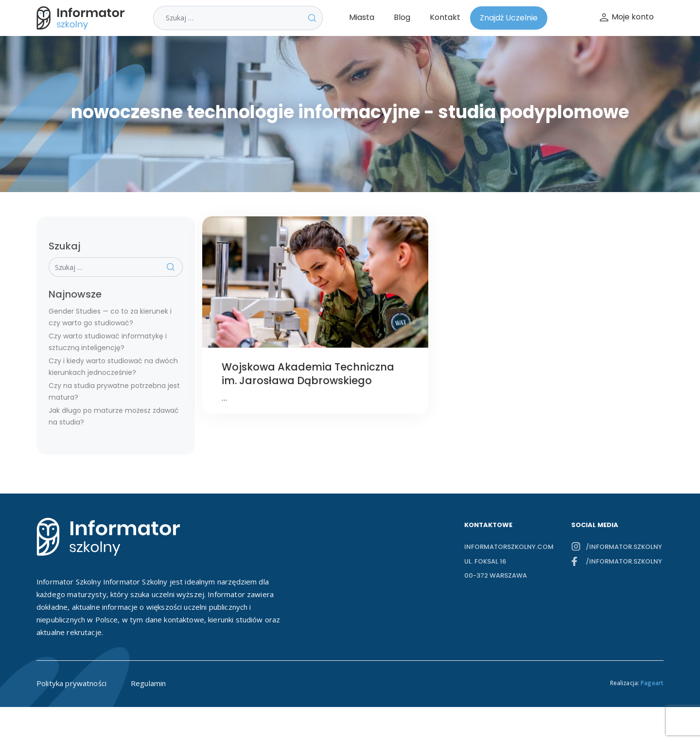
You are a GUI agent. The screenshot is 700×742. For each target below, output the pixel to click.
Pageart (652, 683)
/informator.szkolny (624, 547)
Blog (402, 17)
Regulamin (148, 683)
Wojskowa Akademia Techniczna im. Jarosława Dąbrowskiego (308, 374)
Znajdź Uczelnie (509, 18)
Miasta (362, 17)
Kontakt (445, 17)
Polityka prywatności (71, 683)
